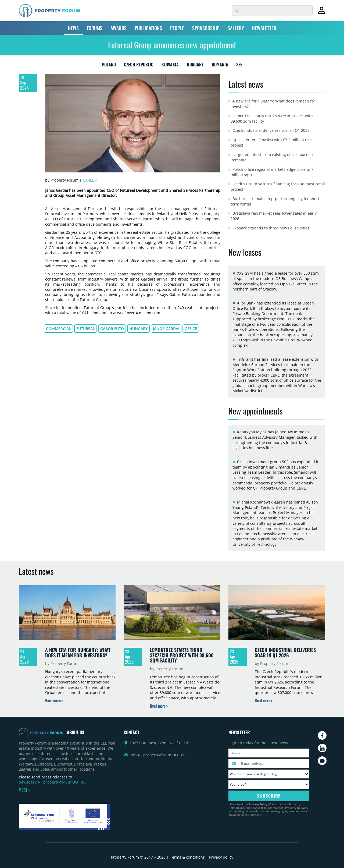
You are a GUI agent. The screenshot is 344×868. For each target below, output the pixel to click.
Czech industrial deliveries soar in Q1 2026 (271, 130)
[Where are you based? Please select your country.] (269, 774)
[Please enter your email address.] (269, 764)
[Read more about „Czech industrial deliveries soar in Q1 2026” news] (264, 701)
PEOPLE (177, 28)
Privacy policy (221, 857)
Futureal (86, 329)
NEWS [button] (73, 28)
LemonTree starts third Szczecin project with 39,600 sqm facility (182, 655)
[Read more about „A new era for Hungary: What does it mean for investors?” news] (54, 701)
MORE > (24, 790)
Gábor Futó (112, 329)
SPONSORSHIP (206, 28)
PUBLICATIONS (148, 28)
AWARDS (119, 28)
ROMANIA (220, 66)
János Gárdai (166, 329)
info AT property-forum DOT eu (158, 755)
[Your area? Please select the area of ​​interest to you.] (269, 784)
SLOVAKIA (170, 66)
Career (90, 180)
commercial (58, 329)
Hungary (138, 329)
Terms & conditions (187, 857)
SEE (239, 66)
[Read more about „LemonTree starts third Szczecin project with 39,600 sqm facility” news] (159, 706)
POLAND (109, 66)
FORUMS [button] (95, 28)
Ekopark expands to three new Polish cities (271, 228)
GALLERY (236, 28)
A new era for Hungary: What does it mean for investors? (78, 653)
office (191, 329)
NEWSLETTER (264, 28)
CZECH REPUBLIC (139, 66)
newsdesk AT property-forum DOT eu (52, 782)
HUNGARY (195, 66)
